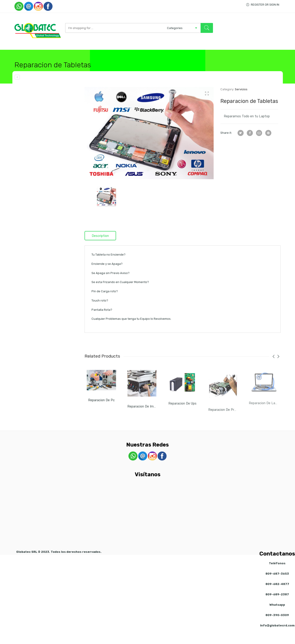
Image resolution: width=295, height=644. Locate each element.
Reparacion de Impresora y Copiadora (155, 421)
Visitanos (203, 53)
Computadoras (65, 53)
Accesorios (147, 53)
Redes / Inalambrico (108, 53)
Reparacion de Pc (101, 414)
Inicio (19, 53)
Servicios (178, 53)
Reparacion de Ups (182, 418)
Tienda (38, 53)
